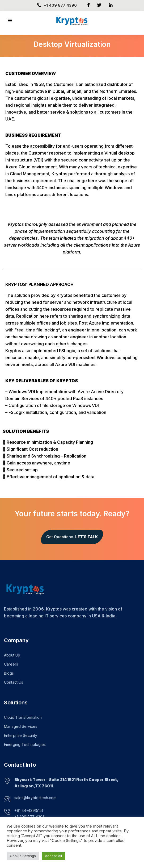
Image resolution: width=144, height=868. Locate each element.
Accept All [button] (53, 856)
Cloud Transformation (23, 717)
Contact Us (14, 682)
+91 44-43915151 (29, 810)
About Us (12, 655)
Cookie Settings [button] (23, 856)
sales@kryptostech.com (35, 798)
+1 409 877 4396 (57, 5)
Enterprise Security (21, 735)
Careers (11, 664)
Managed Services (21, 726)
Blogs (9, 673)
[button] (72, 537)
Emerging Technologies (25, 744)
